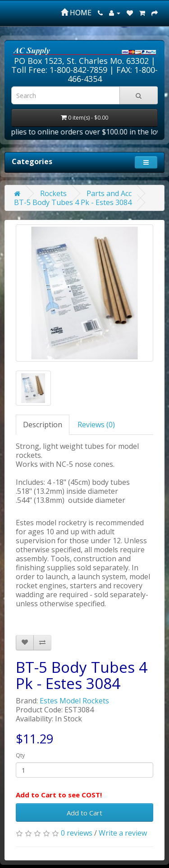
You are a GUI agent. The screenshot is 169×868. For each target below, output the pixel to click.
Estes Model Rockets (74, 701)
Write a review (123, 833)
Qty (20, 755)
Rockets (53, 193)
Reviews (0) (96, 425)
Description (43, 425)
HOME (76, 13)
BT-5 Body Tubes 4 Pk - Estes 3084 (73, 202)
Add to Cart (84, 813)
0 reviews (77, 833)
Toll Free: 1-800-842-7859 (59, 70)
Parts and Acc (109, 193)
